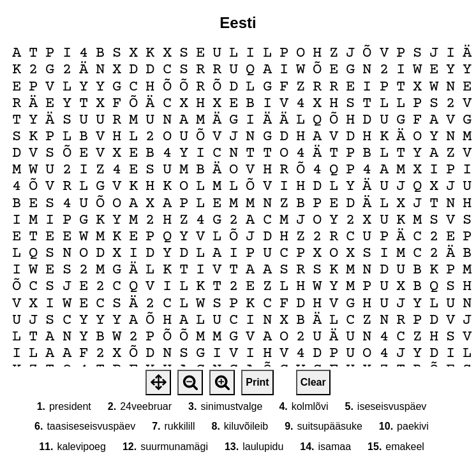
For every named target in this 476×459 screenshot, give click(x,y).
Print (257, 382)
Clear (313, 382)
